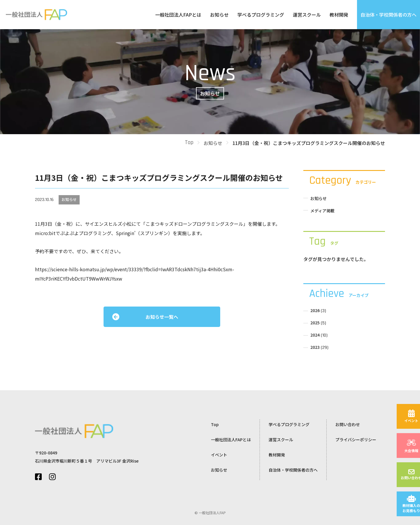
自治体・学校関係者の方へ (388, 15)
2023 (315, 347)
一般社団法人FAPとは (178, 15)
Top (189, 142)
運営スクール (307, 15)
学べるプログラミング (261, 15)
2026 (315, 310)
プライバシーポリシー (356, 440)
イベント (219, 455)
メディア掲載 (322, 211)
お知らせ (219, 15)
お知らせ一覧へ (162, 317)
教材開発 (339, 15)
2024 (315, 335)
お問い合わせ (348, 424)
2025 (315, 323)
